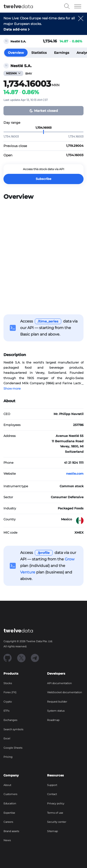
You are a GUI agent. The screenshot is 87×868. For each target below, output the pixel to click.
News (7, 840)
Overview (16, 53)
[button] (81, 25)
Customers (10, 794)
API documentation (59, 683)
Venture (28, 572)
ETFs (6, 711)
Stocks (8, 683)
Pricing (8, 757)
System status (56, 711)
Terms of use (55, 813)
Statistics (39, 53)
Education (10, 803)
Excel (7, 738)
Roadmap (53, 720)
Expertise (9, 813)
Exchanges (10, 720)
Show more (12, 389)
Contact (52, 794)
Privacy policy (56, 803)
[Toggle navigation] (78, 6)
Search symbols (13, 729)
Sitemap (52, 831)
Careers (8, 822)
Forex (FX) (10, 692)
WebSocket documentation (64, 692)
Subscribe (43, 179)
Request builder (57, 702)
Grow (70, 559)
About (7, 785)
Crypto (8, 702)
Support (52, 785)
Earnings (62, 53)
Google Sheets (13, 748)
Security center (57, 822)
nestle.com (75, 474)
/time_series (48, 321)
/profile (44, 553)
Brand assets (11, 831)
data (18, 6)
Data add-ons (15, 29)
